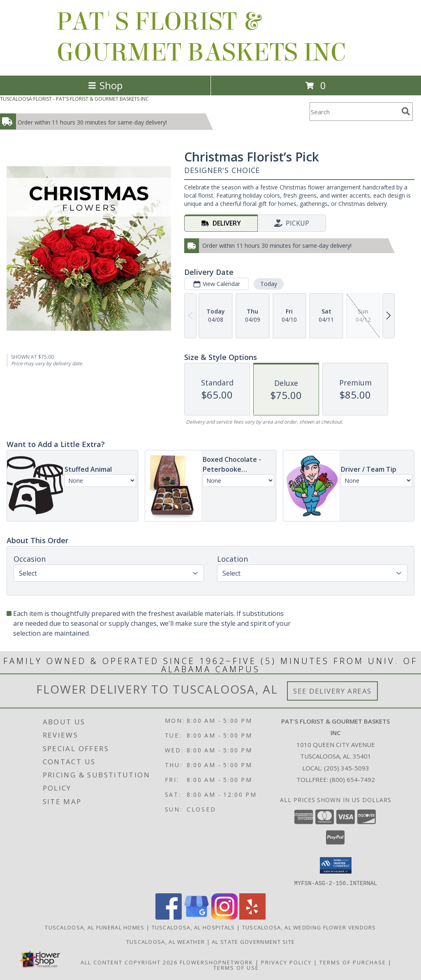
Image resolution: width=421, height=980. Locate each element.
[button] (336, 865)
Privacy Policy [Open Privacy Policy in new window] (286, 962)
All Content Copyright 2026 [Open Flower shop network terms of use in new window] (129, 962)
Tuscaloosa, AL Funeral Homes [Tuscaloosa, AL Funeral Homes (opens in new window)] (95, 927)
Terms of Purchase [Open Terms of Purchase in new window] (353, 962)
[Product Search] (354, 112)
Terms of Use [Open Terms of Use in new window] (236, 967)
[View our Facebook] (169, 917)
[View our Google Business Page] (197, 917)
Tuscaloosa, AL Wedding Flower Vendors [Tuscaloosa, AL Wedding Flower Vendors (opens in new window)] (309, 927)
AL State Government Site (253, 941)
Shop (105, 85)
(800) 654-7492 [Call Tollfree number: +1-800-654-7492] (352, 779)
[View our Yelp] (252, 917)
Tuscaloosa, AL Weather (166, 941)
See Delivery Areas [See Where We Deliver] (332, 691)
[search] (406, 111)
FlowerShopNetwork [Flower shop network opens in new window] (216, 962)
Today (269, 284)
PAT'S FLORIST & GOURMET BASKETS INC (201, 37)
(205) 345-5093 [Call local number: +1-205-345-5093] (347, 768)
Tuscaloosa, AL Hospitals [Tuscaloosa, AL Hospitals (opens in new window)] (193, 927)
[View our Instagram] (224, 917)
